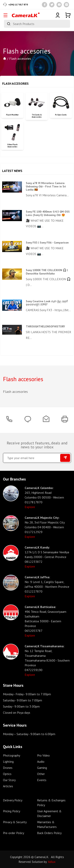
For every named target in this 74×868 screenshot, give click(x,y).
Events (42, 780)
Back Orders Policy (49, 833)
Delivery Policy (13, 800)
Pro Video (43, 755)
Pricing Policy (12, 811)
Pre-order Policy (14, 833)
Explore (30, 507)
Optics (7, 774)
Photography (12, 755)
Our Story (9, 780)
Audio (41, 762)
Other (41, 774)
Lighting (8, 762)
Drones (8, 768)
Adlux (52, 862)
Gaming (42, 768)
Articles (8, 786)
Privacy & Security (15, 822)
